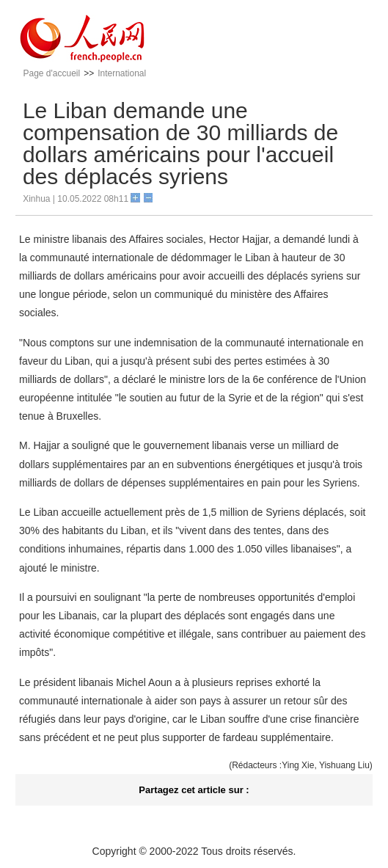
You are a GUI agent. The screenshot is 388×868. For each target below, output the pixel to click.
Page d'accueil (51, 73)
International (122, 73)
